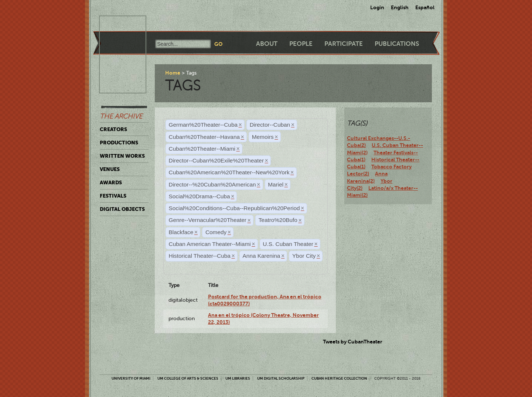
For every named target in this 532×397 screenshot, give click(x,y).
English (400, 7)
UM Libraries (238, 378)
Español (425, 7)
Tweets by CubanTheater (353, 342)
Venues (110, 169)
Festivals (113, 196)
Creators (113, 129)
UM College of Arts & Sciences (188, 378)
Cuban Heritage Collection (339, 378)
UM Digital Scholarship (281, 378)
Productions (119, 143)
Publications (397, 44)
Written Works (122, 156)
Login (377, 7)
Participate (344, 44)
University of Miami (131, 378)
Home (173, 73)
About (267, 44)
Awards (111, 182)
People (301, 44)
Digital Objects (122, 209)
